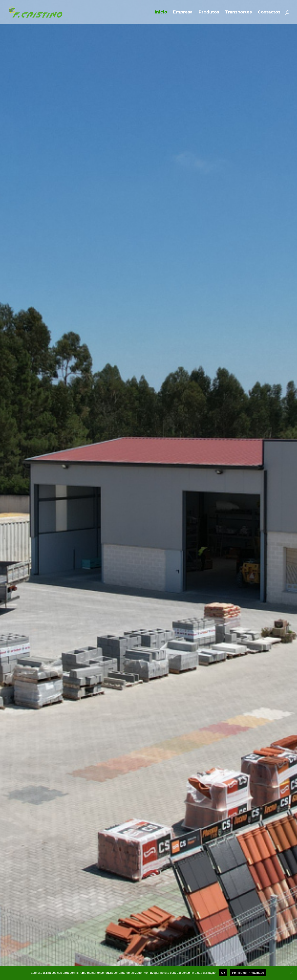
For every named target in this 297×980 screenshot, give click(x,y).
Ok (223, 973)
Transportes (238, 13)
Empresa (183, 13)
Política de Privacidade (248, 973)
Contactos (269, 13)
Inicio (161, 13)
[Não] (291, 973)
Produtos (209, 13)
